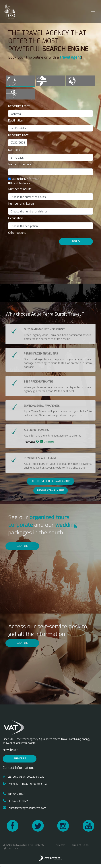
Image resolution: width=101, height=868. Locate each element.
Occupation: (16, 218)
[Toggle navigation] (93, 11)
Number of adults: (20, 189)
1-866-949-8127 (15, 801)
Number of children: (21, 204)
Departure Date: (19, 135)
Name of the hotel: (21, 164)
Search (76, 242)
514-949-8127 (14, 794)
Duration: (14, 150)
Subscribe (20, 759)
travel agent (70, 57)
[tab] (21, 81)
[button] (17, 233)
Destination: (16, 121)
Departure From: (19, 106)
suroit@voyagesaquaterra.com (24, 808)
